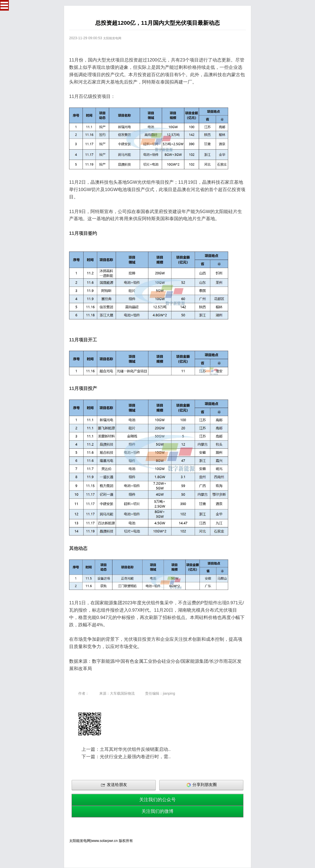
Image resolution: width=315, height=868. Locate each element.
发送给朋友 (114, 785)
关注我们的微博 (158, 811)
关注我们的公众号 (158, 800)
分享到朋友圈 (201, 785)
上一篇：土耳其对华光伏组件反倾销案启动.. (126, 749)
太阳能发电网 (112, 38)
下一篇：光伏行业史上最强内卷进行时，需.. (126, 757)
